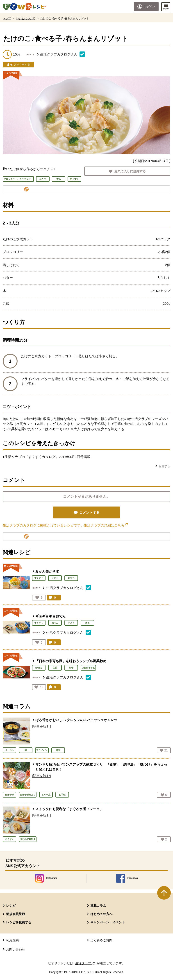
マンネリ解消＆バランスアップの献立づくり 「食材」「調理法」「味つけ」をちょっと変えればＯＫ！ (101, 767)
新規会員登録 (16, 914)
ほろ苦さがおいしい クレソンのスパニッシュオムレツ (76, 720)
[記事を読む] (41, 726)
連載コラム (98, 906)
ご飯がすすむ (88, 668)
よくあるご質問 (101, 940)
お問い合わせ (16, 949)
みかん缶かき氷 (47, 571)
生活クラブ (86, 963)
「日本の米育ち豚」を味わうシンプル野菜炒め (71, 661)
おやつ (71, 578)
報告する (164, 466)
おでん (55, 623)
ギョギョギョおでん (51, 616)
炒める (39, 668)
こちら (121, 525)
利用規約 (12, 940)
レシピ (11, 906)
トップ (7, 18)
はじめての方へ (101, 914)
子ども (55, 578)
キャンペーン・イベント (108, 922)
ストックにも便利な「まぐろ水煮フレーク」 (69, 809)
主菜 (55, 668)
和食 (71, 668)
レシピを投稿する (19, 922)
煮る (87, 623)
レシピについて (26, 18)
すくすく (39, 578)
